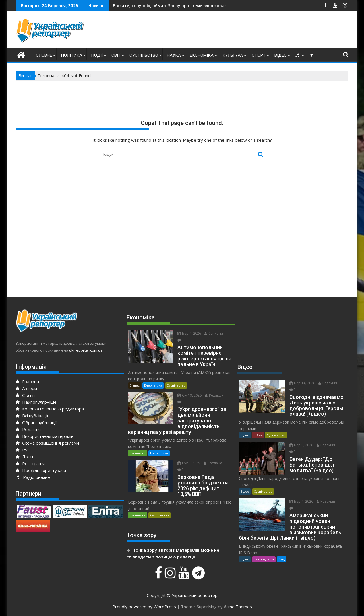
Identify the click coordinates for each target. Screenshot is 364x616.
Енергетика (153, 385)
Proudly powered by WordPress (144, 607)
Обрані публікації (36, 422)
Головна (27, 381)
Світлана (214, 333)
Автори (26, 388)
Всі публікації (32, 416)
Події (97, 55)
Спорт (259, 55)
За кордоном (264, 559)
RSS (23, 450)
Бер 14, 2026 (302, 383)
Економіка (202, 55)
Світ (116, 55)
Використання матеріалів (45, 436)
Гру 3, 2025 (189, 463)
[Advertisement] (245, 31)
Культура (233, 55)
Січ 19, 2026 (190, 395)
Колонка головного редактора (50, 409)
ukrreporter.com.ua (86, 350)
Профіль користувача (41, 470)
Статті (25, 395)
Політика (72, 55)
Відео (281, 55)
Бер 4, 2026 (189, 333)
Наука (174, 55)
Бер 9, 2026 (301, 445)
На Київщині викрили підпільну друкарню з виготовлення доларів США (200, 6)
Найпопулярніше (36, 402)
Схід (282, 559)
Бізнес (135, 385)
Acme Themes (238, 607)
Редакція (28, 429)
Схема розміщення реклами (47, 443)
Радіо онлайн (33, 477)
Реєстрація (30, 463)
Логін (24, 457)
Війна (258, 435)
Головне (43, 55)
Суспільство (144, 55)
